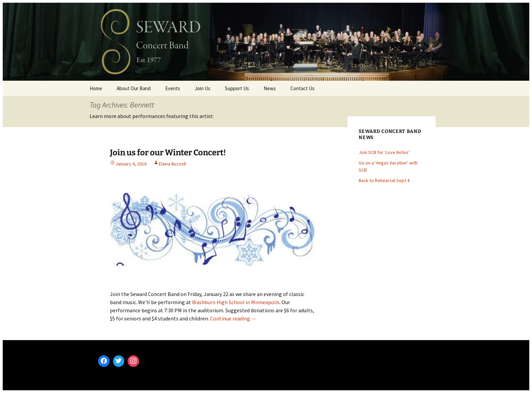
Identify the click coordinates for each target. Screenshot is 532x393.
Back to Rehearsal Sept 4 (384, 180)
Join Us (203, 88)
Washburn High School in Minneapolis (236, 302)
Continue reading (233, 318)
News (270, 88)
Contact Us (302, 88)
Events (173, 88)
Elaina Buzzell (172, 164)
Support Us (237, 88)
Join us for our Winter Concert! (168, 153)
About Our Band (134, 88)
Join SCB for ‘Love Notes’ (384, 152)
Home (96, 88)
